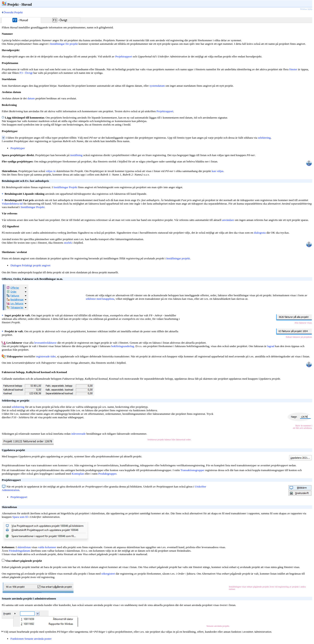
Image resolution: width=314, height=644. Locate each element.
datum (31, 98)
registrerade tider (46, 356)
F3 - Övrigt (26, 73)
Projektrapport (124, 56)
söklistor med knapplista (100, 299)
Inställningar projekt (178, 258)
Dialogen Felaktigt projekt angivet (30, 265)
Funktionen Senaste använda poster (31, 639)
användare (228, 220)
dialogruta (260, 233)
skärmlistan (24, 547)
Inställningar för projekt (64, 44)
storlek (68, 243)
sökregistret (108, 574)
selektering (264, 138)
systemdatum (157, 86)
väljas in (51, 171)
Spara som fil (20, 517)
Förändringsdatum (19, 551)
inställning (76, 155)
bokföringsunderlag (123, 346)
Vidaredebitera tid (12, 204)
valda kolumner (47, 547)
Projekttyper (18, 148)
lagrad (271, 346)
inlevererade (78, 434)
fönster (293, 69)
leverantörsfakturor (45, 343)
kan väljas (218, 171)
